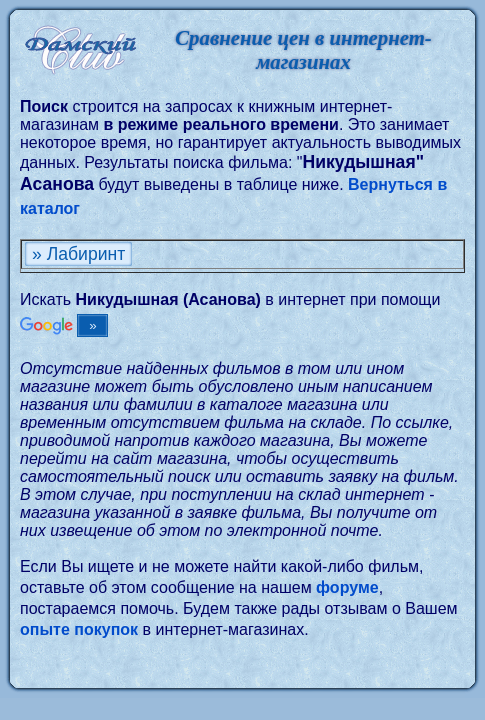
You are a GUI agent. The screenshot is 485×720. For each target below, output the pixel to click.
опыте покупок (79, 629)
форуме (347, 587)
